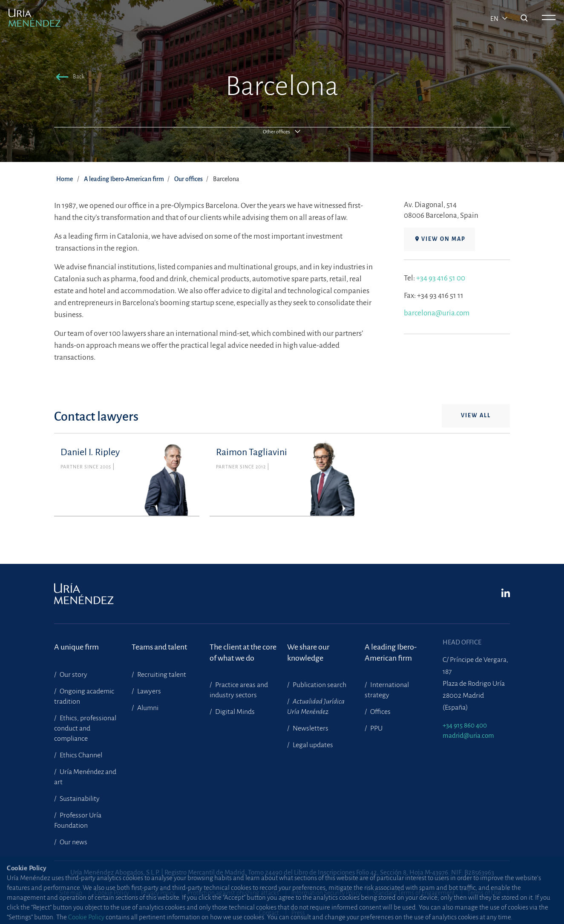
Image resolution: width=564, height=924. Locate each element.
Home (65, 179)
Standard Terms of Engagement (414, 893)
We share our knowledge (308, 653)
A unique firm (76, 647)
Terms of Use (484, 893)
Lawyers (148, 691)
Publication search (319, 685)
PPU (376, 728)
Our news (73, 842)
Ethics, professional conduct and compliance (85, 728)
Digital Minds (234, 712)
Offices (380, 712)
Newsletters (310, 728)
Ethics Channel (80, 755)
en (495, 19)
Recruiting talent (161, 675)
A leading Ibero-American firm (124, 179)
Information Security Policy (326, 893)
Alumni (147, 708)
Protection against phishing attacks (233, 893)
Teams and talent (159, 647)
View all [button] (476, 416)
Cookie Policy (112, 893)
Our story (73, 675)
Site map (71, 893)
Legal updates (312, 745)
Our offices (188, 179)
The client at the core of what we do (243, 653)
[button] (69, 78)
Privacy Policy (158, 893)
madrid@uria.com (468, 735)
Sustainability (79, 799)
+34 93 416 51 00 (441, 278)
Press (298, 913)
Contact (269, 913)
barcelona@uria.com (437, 313)
